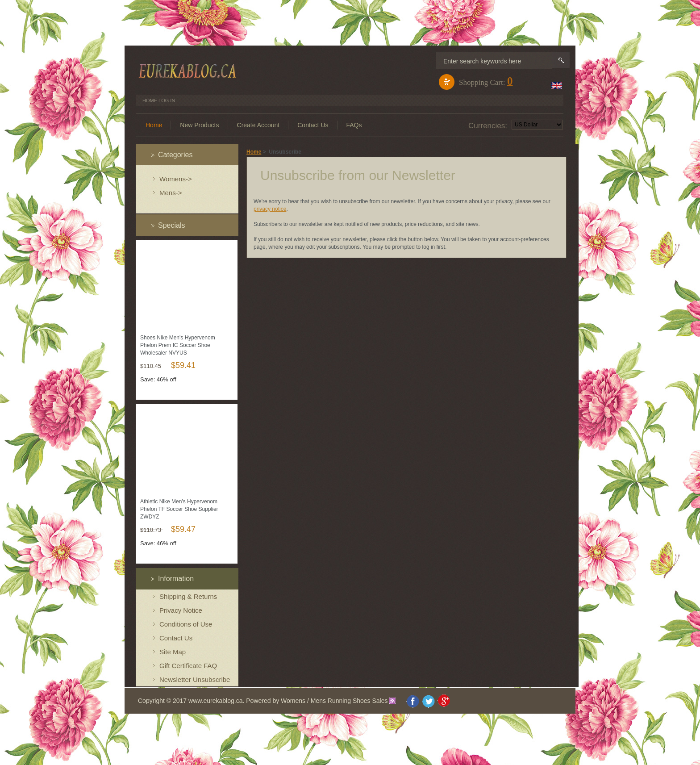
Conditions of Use (186, 624)
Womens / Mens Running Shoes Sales (334, 701)
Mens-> (171, 193)
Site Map (173, 652)
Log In (167, 100)
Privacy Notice (181, 610)
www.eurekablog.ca (215, 701)
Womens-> (176, 179)
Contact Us (176, 638)
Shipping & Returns (188, 596)
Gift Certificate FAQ (188, 666)
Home (150, 100)
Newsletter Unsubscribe (195, 679)
